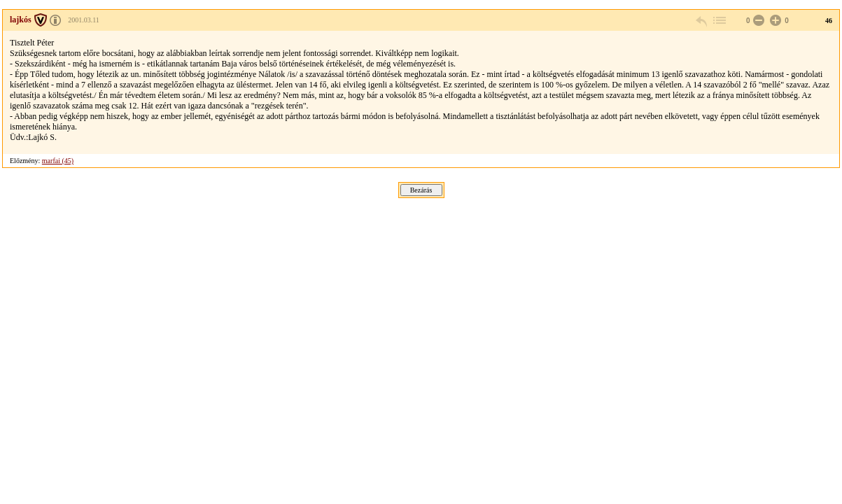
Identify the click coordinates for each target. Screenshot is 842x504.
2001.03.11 (84, 20)
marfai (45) (58, 161)
